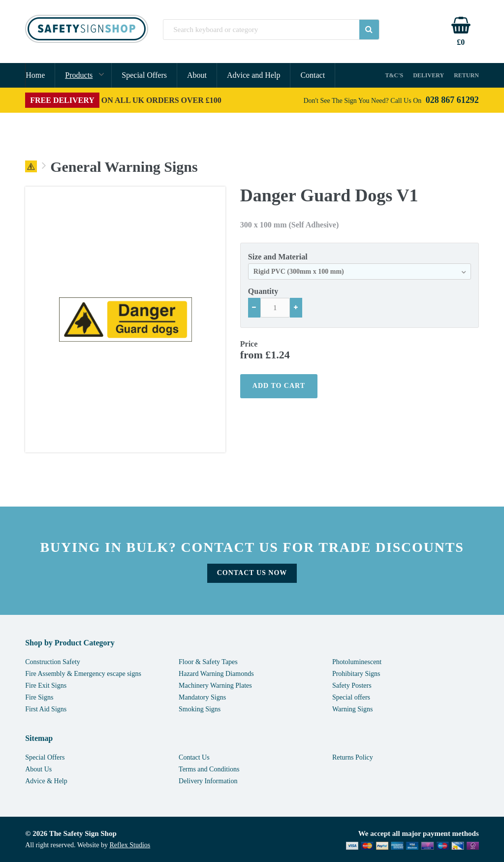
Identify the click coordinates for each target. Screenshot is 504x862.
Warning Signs (352, 709)
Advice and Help (253, 75)
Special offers (351, 697)
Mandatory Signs (202, 697)
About (197, 75)
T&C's (394, 75)
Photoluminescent (357, 662)
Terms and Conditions (209, 769)
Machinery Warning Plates (215, 686)
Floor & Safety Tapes (208, 662)
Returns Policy (353, 757)
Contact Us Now (252, 573)
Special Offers (144, 75)
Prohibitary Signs (356, 674)
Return (466, 75)
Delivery (428, 75)
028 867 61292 (452, 100)
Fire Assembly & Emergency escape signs (83, 674)
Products (79, 75)
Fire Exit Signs (46, 686)
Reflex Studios (130, 845)
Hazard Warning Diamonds (216, 674)
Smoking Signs (200, 709)
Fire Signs (39, 697)
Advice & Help (46, 781)
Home (35, 75)
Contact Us (194, 757)
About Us (38, 769)
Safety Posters (352, 686)
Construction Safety (53, 662)
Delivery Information (208, 781)
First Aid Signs (46, 709)
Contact (313, 75)
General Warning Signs (124, 167)
